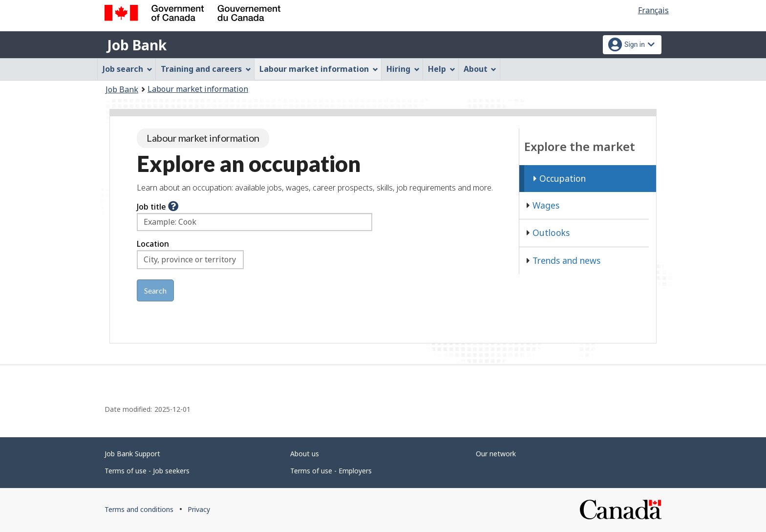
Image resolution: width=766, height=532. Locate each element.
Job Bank (137, 45)
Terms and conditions (139, 509)
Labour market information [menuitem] (319, 69)
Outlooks (548, 233)
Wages (543, 205)
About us (305, 454)
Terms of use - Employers (331, 471)
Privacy (199, 509)
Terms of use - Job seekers (147, 471)
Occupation (560, 178)
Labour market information (198, 89)
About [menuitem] (480, 69)
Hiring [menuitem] (403, 69)
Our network (496, 454)
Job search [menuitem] (128, 69)
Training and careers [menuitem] (206, 69)
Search (155, 290)
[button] (173, 207)
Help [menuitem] (442, 69)
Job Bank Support (132, 454)
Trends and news (564, 260)
